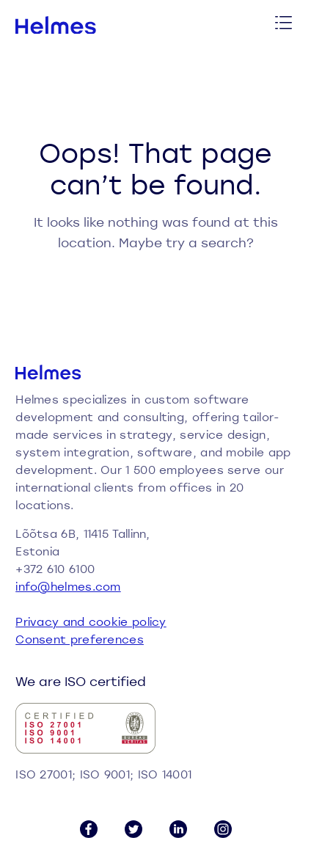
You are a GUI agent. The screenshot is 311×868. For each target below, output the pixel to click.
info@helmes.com (68, 586)
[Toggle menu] (284, 25)
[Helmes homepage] (56, 25)
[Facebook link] (89, 829)
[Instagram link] (223, 829)
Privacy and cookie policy (91, 621)
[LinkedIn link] (178, 829)
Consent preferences (80, 639)
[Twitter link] (133, 829)
